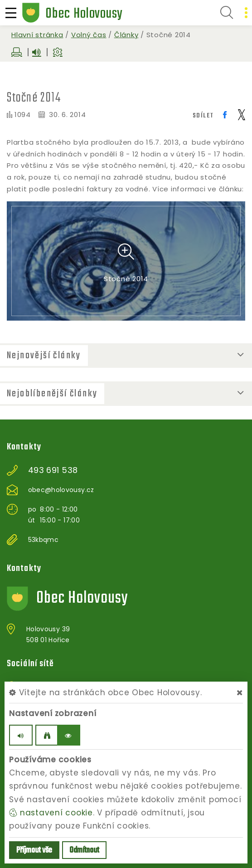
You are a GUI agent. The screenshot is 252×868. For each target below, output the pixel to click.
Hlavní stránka (37, 35)
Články (126, 35)
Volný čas (89, 35)
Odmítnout (84, 851)
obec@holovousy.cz (61, 490)
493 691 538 (53, 470)
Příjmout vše (34, 851)
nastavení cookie (51, 813)
